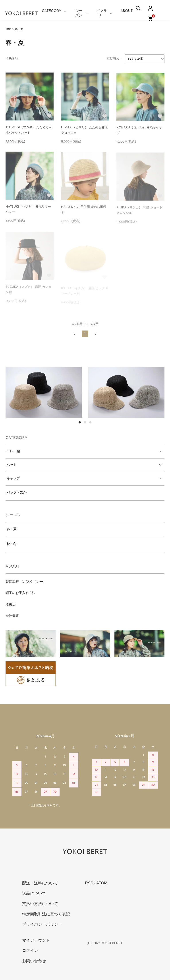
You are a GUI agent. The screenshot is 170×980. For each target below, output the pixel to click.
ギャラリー (102, 13)
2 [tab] (85, 422)
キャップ (13, 479)
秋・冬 (12, 544)
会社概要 (12, 616)
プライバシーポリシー (42, 924)
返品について (34, 893)
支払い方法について (40, 904)
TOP (8, 29)
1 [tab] (80, 422)
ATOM (102, 883)
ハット (12, 465)
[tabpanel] (44, 393)
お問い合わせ (34, 961)
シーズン (79, 13)
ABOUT (127, 11)
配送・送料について (40, 883)
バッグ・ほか (17, 493)
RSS (89, 883)
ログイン (30, 950)
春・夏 (19, 29)
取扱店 (11, 605)
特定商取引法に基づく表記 (46, 914)
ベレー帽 (13, 452)
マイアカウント (36, 940)
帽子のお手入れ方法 (20, 593)
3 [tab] (90, 422)
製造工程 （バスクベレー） (26, 582)
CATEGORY (52, 11)
